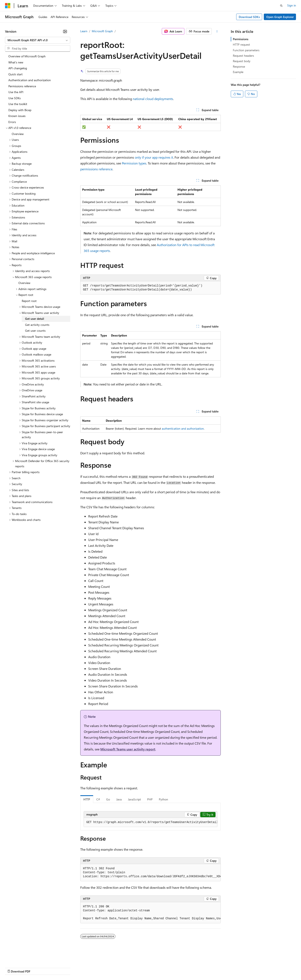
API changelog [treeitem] (18, 68)
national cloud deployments (153, 99)
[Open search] (281, 6)
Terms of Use (153, 967)
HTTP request (241, 44)
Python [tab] (163, 799)
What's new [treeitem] (16, 62)
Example (238, 72)
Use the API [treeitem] (16, 92)
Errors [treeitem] (12, 122)
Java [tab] (119, 799)
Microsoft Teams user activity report (128, 749)
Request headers (243, 56)
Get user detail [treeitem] (35, 319)
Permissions (241, 39)
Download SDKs (249, 17)
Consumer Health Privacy (120, 967)
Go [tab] (108, 799)
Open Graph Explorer (280, 17)
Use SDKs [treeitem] (15, 98)
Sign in (292, 5)
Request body (242, 61)
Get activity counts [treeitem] (37, 325)
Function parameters (246, 50)
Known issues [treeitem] (17, 116)
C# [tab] (98, 799)
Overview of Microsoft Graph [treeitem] (27, 56)
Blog (57, 967)
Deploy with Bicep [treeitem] (20, 110)
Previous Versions (38, 967)
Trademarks (173, 967)
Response (239, 66)
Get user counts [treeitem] (35, 331)
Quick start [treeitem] (15, 74)
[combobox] (38, 40)
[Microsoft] (8, 6)
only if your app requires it (154, 157)
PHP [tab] (150, 799)
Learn (84, 31)
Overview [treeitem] (18, 134)
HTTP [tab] (87, 799)
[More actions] (217, 31)
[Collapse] (65, 31)
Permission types (134, 163)
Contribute (75, 967)
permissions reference (96, 169)
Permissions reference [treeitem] (22, 86)
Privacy (91, 967)
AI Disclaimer (13, 967)
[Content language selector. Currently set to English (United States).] (24, 957)
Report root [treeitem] (29, 301)
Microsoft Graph (102, 31)
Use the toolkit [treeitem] (18, 104)
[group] (150, 822)
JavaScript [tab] (134, 799)
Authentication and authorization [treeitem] (30, 80)
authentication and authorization (183, 428)
